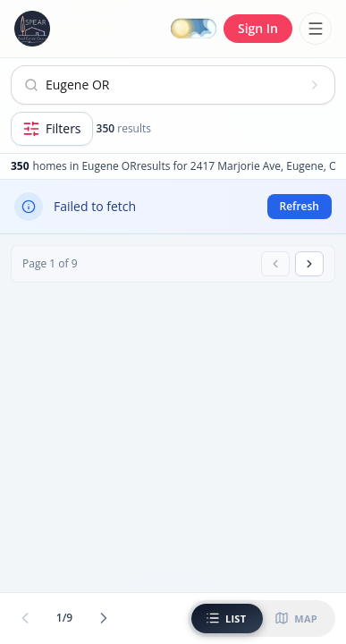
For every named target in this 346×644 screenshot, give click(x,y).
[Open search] (173, 85)
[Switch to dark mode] (194, 29)
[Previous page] (275, 264)
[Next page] (309, 264)
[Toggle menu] (316, 29)
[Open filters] (52, 129)
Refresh (300, 206)
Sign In (258, 28)
